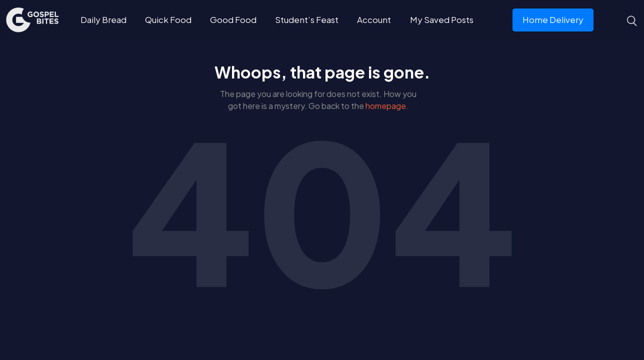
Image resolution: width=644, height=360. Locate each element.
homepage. (387, 106)
